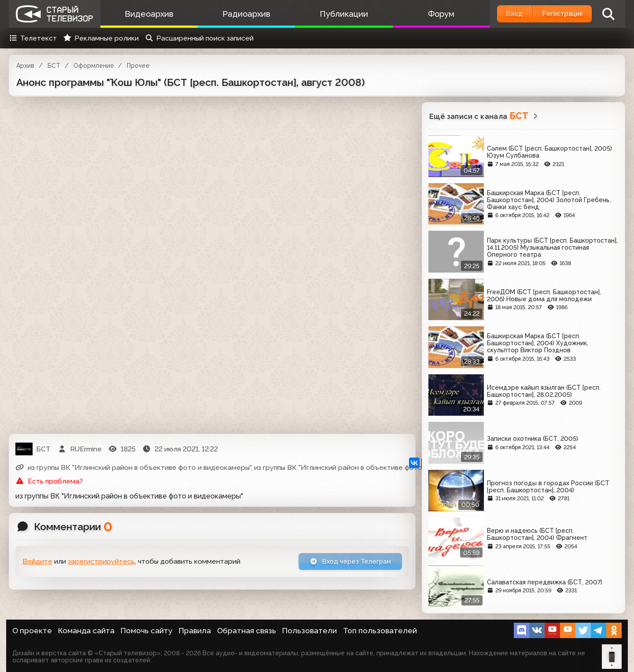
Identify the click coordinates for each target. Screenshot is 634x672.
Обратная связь (247, 631)
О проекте (32, 631)
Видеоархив (147, 14)
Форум (428, 14)
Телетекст (33, 38)
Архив (25, 66)
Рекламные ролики (101, 38)
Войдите (37, 562)
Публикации (335, 14)
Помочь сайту (147, 631)
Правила (195, 631)
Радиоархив (241, 14)
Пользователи (310, 631)
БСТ (54, 66)
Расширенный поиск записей (199, 38)
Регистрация (558, 14)
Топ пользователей (380, 631)
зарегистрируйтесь (101, 562)
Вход (503, 14)
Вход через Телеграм (346, 562)
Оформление (94, 66)
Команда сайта (86, 631)
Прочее (138, 66)
